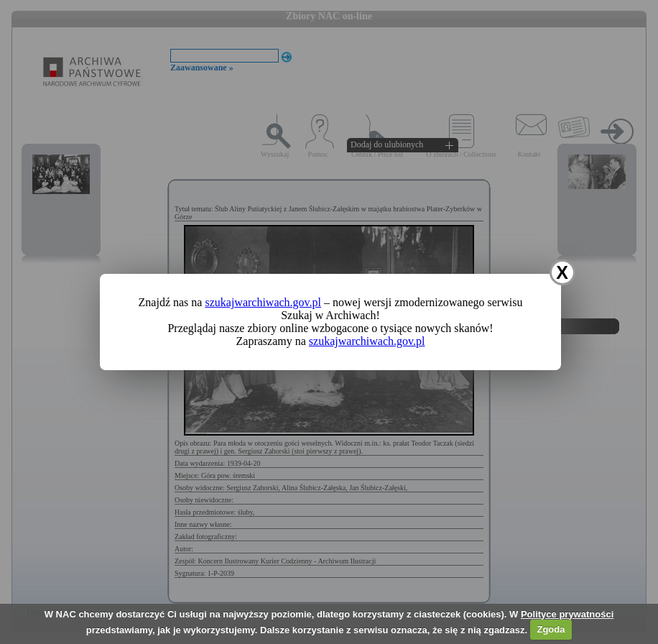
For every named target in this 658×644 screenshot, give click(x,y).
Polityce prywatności (567, 614)
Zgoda (551, 629)
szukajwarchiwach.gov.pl (263, 302)
